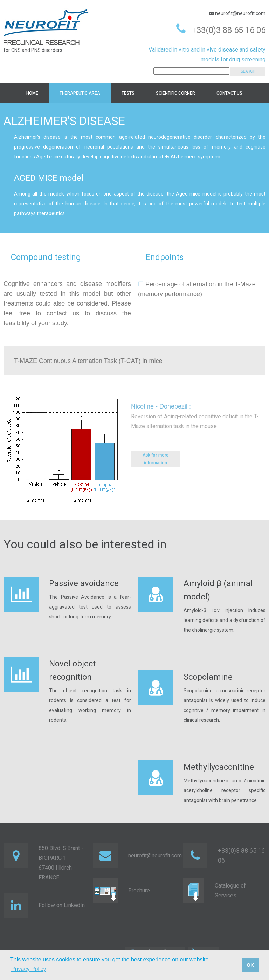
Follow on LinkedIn (62, 905)
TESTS (128, 93)
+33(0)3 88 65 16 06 (229, 30)
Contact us (229, 93)
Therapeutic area (80, 93)
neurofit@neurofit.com (240, 13)
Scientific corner (175, 93)
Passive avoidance (84, 583)
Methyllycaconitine (219, 767)
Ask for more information (156, 459)
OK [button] (250, 965)
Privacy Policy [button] (29, 969)
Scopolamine (208, 677)
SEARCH (248, 71)
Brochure (139, 890)
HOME (32, 93)
